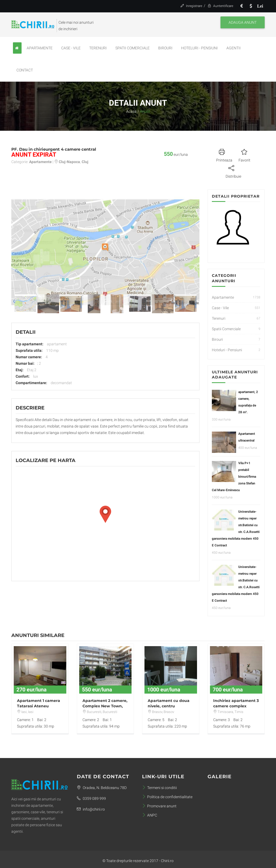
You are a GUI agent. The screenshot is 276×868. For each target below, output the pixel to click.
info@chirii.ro (91, 809)
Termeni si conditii (159, 788)
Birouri (165, 48)
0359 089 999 (91, 798)
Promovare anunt (159, 806)
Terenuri (98, 48)
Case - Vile (71, 48)
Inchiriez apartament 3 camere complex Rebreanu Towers (236, 706)
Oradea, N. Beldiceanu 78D (102, 788)
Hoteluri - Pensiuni (199, 48)
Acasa (131, 111)
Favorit (244, 155)
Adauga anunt (243, 22)
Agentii (234, 48)
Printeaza (224, 155)
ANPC (150, 815)
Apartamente (40, 48)
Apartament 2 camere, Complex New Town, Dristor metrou (105, 706)
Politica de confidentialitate (167, 797)
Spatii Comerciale (132, 48)
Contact (25, 70)
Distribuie (233, 171)
